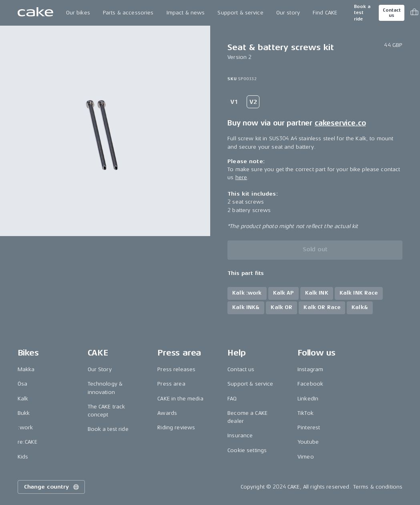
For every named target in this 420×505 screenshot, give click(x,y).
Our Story (100, 369)
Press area (171, 384)
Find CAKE (325, 13)
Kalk (23, 399)
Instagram (310, 369)
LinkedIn (308, 399)
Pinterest (309, 427)
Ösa (22, 384)
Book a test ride (362, 13)
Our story (288, 13)
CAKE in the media (180, 399)
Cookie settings (247, 450)
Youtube (308, 442)
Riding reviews (176, 427)
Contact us (392, 13)
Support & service (240, 13)
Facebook (310, 384)
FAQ (232, 399)
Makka (26, 369)
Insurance (240, 435)
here (241, 177)
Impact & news (186, 13)
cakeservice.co (340, 123)
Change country (52, 487)
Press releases (176, 369)
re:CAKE (27, 442)
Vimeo (306, 457)
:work (25, 427)
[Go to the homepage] (35, 13)
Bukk (24, 413)
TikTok (305, 413)
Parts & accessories (128, 13)
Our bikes (78, 13)
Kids (23, 457)
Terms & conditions (378, 487)
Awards (167, 413)
